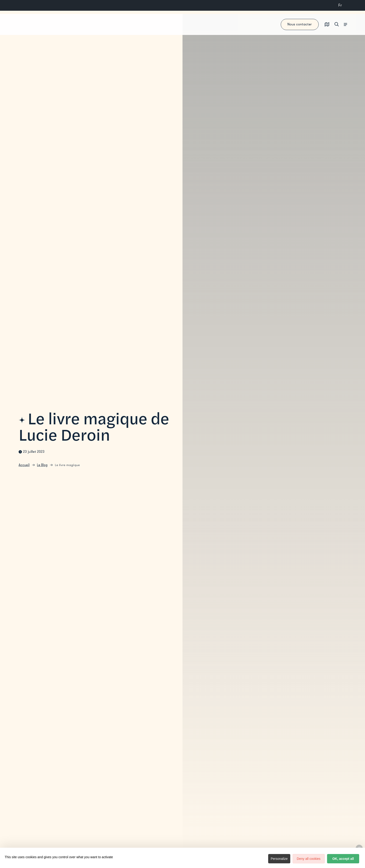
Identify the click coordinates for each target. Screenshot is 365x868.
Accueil (24, 467)
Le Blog (42, 467)
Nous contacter (277, 25)
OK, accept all (337, 859)
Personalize (255, 859)
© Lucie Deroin (359, 848)
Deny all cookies (291, 859)
